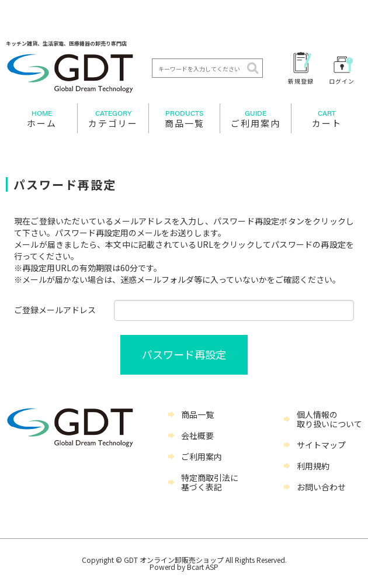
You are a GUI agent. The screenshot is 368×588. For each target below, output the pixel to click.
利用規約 (313, 466)
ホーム (41, 118)
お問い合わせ (321, 487)
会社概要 (197, 435)
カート (327, 118)
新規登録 (301, 80)
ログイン (342, 80)
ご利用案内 (256, 118)
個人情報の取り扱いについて (329, 419)
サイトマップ (321, 445)
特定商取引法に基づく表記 (210, 482)
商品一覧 (184, 118)
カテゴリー (113, 118)
